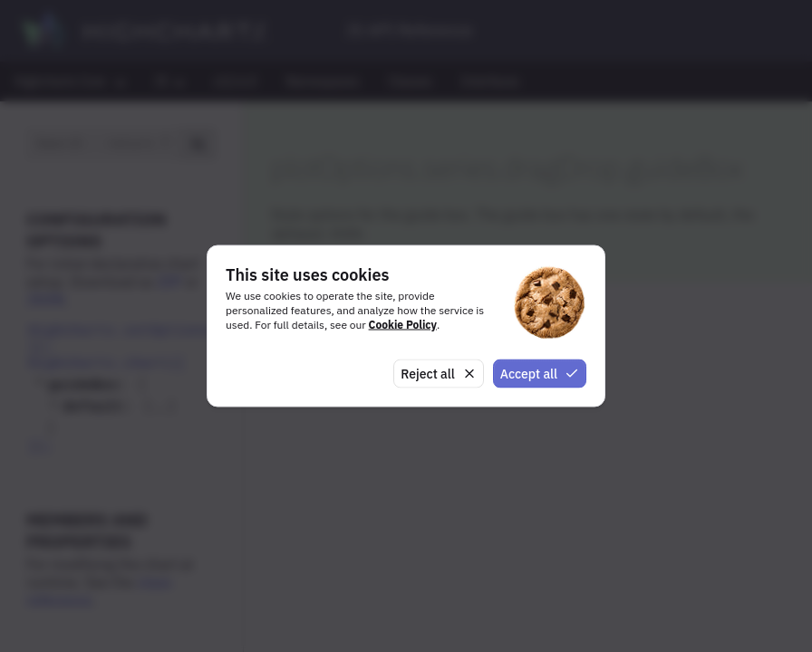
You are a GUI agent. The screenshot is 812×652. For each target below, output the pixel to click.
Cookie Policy (403, 324)
